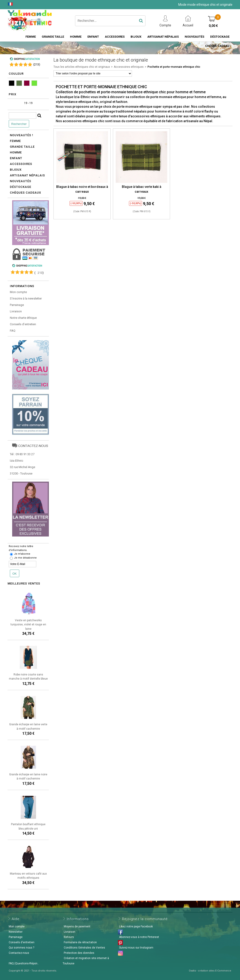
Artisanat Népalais (163, 37)
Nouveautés (194, 37)
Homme (76, 37)
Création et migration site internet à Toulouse (86, 961)
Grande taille (53, 37)
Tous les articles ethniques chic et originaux (82, 67)
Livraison (16, 311)
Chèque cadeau (217, 46)
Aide (16, 919)
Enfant (93, 37)
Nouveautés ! (22, 135)
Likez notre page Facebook (136, 926)
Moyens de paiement (77, 926)
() (37, 64)
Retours (69, 937)
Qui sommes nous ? (21, 948)
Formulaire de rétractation (80, 942)
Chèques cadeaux (25, 193)
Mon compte (18, 292)
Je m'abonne (22, 554)
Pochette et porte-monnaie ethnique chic (174, 67)
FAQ (13, 331)
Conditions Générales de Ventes (84, 948)
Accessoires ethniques (129, 67)
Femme (31, 37)
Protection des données (79, 953)
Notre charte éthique (23, 318)
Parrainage (17, 305)
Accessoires (115, 37)
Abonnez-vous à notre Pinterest (139, 937)
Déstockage (220, 37)
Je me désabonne (25, 558)
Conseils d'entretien (23, 324)
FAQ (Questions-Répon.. (24, 963)
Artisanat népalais (27, 175)
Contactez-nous (19, 953)
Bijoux (136, 37)
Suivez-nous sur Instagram (136, 948)
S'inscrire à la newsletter (26, 298)
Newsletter (16, 932)
